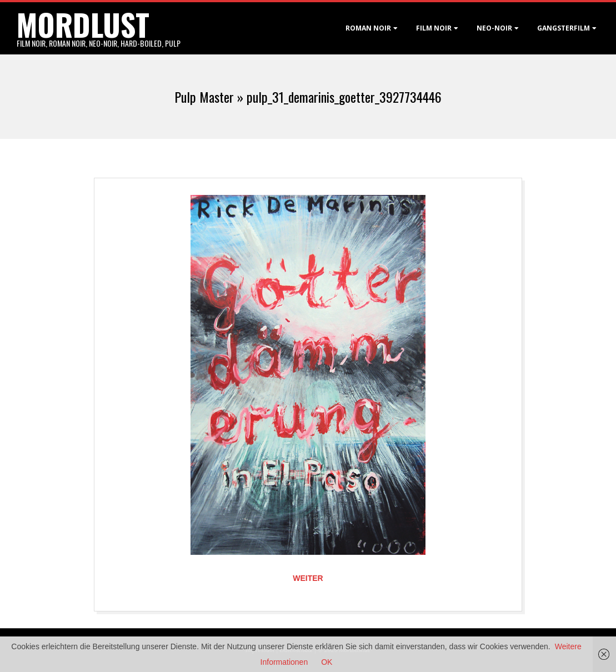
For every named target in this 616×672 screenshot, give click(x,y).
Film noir (434, 28)
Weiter (308, 578)
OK (327, 662)
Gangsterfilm (564, 28)
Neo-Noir (494, 28)
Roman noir (368, 28)
